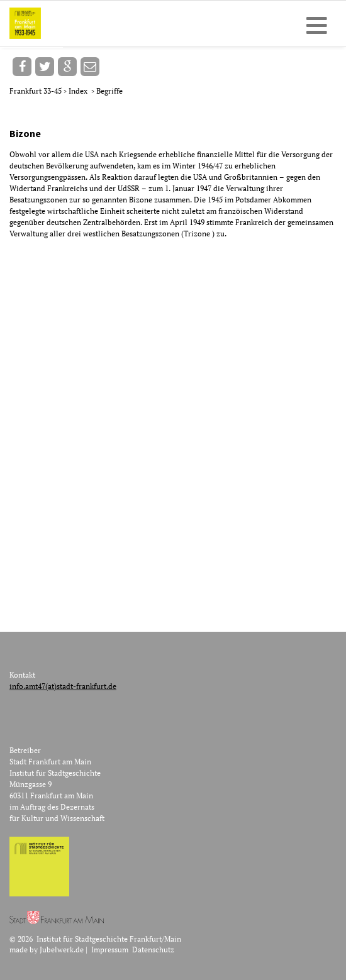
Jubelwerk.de (62, 950)
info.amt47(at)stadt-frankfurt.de (63, 686)
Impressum (110, 950)
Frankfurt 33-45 (36, 91)
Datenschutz (153, 950)
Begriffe (109, 91)
